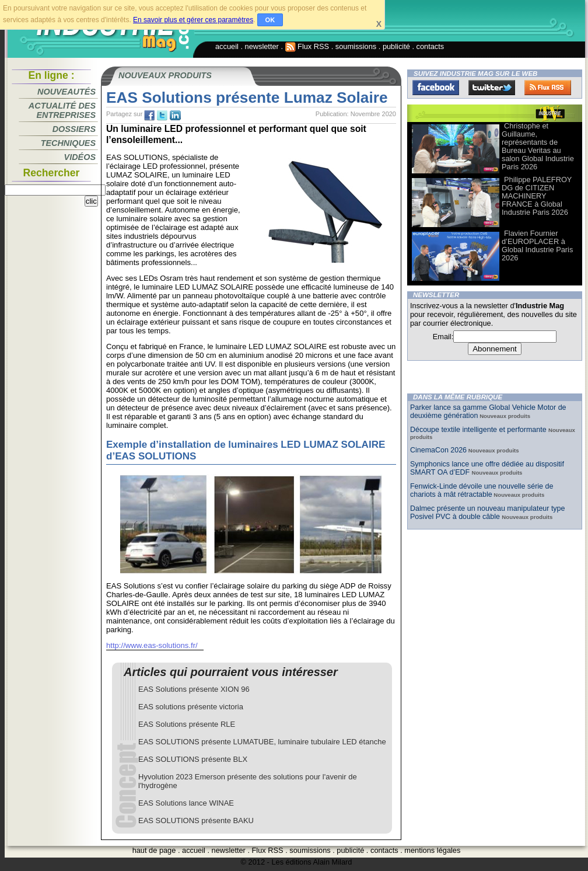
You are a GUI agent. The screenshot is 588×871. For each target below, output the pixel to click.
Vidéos (80, 157)
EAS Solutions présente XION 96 (194, 689)
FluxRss (548, 88)
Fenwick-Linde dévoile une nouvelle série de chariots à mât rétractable (482, 490)
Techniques (68, 143)
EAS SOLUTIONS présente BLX (193, 759)
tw (162, 116)
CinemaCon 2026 (438, 450)
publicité (396, 46)
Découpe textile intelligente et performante (479, 430)
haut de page (154, 850)
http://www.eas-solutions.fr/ (152, 645)
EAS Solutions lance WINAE (186, 803)
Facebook (436, 88)
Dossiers (74, 129)
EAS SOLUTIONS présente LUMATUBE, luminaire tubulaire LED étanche (262, 742)
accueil (227, 46)
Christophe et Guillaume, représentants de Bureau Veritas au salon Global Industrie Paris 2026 (538, 146)
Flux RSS (307, 46)
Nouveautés (66, 92)
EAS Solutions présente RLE (187, 724)
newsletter (262, 46)
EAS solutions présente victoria (191, 707)
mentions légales (432, 850)
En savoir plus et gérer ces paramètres (193, 20)
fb (149, 116)
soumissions (356, 46)
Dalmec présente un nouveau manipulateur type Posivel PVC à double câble (487, 513)
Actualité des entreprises (62, 110)
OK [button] (270, 20)
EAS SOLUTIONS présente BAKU (196, 821)
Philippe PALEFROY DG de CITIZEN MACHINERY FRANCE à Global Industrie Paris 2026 (537, 196)
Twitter (492, 88)
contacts (430, 46)
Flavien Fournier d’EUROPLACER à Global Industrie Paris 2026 (537, 245)
